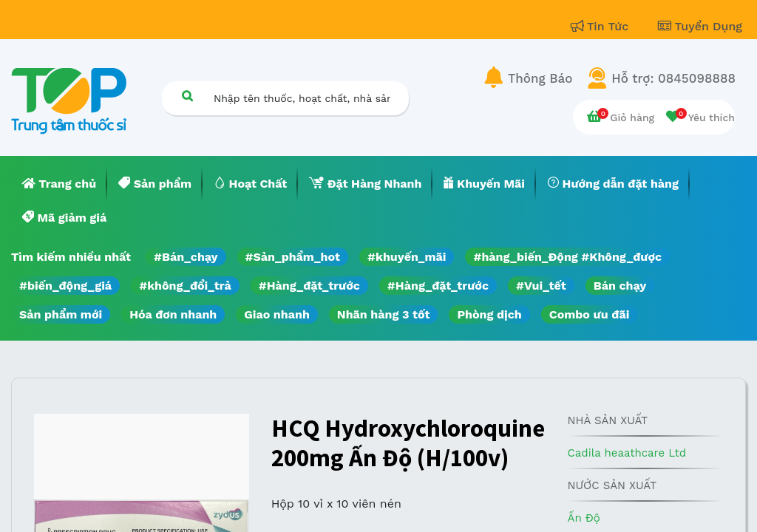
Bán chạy (620, 286)
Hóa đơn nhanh (173, 314)
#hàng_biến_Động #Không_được (567, 257)
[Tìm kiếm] (187, 96)
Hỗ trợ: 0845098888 (673, 78)
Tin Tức (602, 26)
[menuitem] (59, 184)
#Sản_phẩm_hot (293, 257)
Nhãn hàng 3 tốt (384, 314)
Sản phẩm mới (61, 314)
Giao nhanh (277, 314)
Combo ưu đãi (590, 314)
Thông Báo (540, 78)
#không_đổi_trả (185, 286)
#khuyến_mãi (407, 257)
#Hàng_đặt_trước (309, 286)
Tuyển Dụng (700, 26)
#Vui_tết (541, 286)
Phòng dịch (489, 314)
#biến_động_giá (65, 286)
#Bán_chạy (186, 257)
